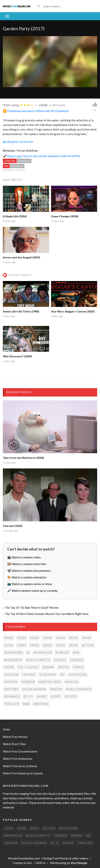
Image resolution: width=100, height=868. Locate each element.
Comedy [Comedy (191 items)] (77, 660)
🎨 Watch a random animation (27, 577)
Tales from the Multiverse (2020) (23, 458)
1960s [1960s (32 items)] (86, 638)
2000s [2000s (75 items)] (48, 645)
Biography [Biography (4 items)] (13, 660)
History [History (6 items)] (11, 682)
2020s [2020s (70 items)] (73, 645)
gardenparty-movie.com (18, 142)
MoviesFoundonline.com (24, 858)
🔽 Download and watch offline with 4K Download (36, 111)
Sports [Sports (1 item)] (71, 696)
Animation (24, 161)
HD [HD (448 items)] (62, 674)
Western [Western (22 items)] (41, 704)
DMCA (41, 863)
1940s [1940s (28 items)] (60, 638)
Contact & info (22, 863)
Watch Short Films (14, 744)
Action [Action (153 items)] (88, 645)
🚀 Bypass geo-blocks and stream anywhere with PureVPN (41, 156)
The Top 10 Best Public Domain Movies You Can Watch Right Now (47, 614)
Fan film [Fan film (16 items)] (11, 674)
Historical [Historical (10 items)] (78, 674)
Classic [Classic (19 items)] (60, 660)
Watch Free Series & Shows (20, 766)
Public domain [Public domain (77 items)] (79, 689)
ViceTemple (79, 863)
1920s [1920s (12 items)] (35, 638)
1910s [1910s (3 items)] (22, 638)
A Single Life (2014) (15, 216)
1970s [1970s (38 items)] (9, 645)
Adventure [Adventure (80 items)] (14, 652)
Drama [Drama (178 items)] (48, 667)
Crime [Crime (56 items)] (9, 667)
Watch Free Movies (15, 737)
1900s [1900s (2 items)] (9, 638)
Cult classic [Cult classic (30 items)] (28, 667)
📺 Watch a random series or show (30, 584)
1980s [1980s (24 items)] (22, 645)
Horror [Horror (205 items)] (28, 682)
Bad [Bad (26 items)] (76, 652)
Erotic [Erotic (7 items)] (64, 667)
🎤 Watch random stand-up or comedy (32, 590)
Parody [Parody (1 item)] (56, 689)
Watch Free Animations (18, 759)
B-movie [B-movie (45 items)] (62, 652)
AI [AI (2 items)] (28, 652)
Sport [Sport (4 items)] (56, 696)
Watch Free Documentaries (20, 751)
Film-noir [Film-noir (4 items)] (48, 674)
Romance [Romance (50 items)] (12, 696)
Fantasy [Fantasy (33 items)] (29, 674)
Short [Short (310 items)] (42, 696)
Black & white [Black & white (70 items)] (38, 660)
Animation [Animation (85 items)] (43, 652)
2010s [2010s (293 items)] (60, 645)
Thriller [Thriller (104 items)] (12, 704)
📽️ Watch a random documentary (29, 571)
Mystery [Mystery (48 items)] (11, 689)
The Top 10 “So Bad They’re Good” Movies (32, 608)
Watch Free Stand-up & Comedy (23, 773)
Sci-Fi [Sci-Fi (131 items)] (28, 696)
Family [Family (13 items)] (78, 667)
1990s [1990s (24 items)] (35, 645)
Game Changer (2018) (65, 216)
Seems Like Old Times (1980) (21, 311)
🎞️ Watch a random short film (27, 564)
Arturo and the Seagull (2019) (22, 257)
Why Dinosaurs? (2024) (17, 356)
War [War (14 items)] (26, 704)
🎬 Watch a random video (24, 557)
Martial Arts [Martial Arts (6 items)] (50, 682)
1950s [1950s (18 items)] (73, 638)
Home (7, 729)
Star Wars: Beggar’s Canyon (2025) (73, 311)
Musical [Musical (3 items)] (72, 682)
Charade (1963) (13, 526)
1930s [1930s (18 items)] (48, 638)
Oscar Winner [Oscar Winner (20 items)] (34, 689)
